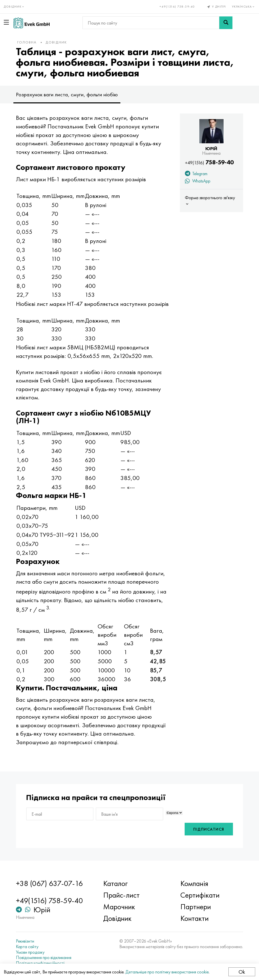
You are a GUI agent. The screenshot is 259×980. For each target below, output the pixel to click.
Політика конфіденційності (40, 963)
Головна (27, 42)
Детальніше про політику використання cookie (167, 972)
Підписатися (209, 829)
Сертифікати (200, 895)
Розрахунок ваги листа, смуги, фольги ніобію (67, 94)
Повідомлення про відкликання (44, 958)
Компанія (194, 883)
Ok (242, 972)
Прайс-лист (121, 895)
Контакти (195, 918)
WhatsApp (198, 181)
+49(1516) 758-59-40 (177, 7)
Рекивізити (25, 941)
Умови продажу (30, 952)
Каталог (115, 883)
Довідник (56, 42)
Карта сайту (27, 947)
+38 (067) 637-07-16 (49, 883)
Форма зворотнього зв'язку (210, 200)
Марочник (119, 907)
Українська (244, 7)
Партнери (196, 907)
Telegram (196, 174)
